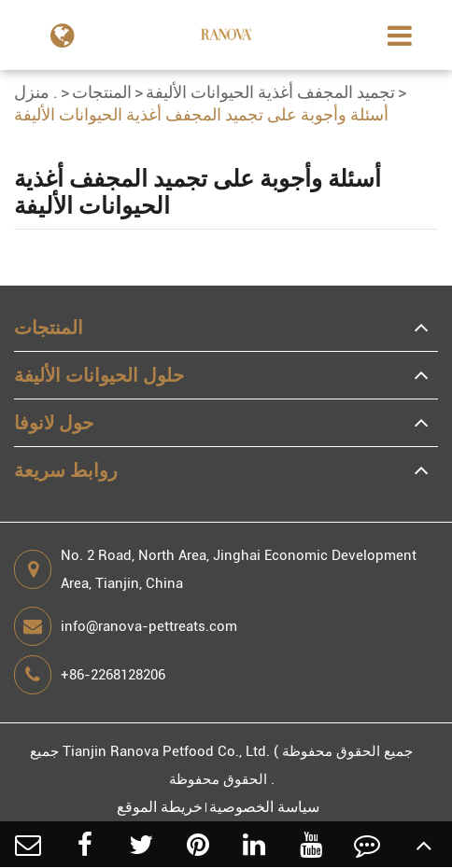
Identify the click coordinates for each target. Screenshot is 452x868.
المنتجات (102, 92)
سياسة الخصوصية (264, 807)
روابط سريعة (66, 470)
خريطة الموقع (160, 807)
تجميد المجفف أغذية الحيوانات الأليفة (270, 92)
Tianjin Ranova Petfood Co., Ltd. (166, 751)
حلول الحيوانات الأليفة (99, 375)
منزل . (36, 92)
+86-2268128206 (90, 675)
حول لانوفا (54, 423)
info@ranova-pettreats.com (126, 626)
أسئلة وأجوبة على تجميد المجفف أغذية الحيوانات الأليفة (201, 114)
